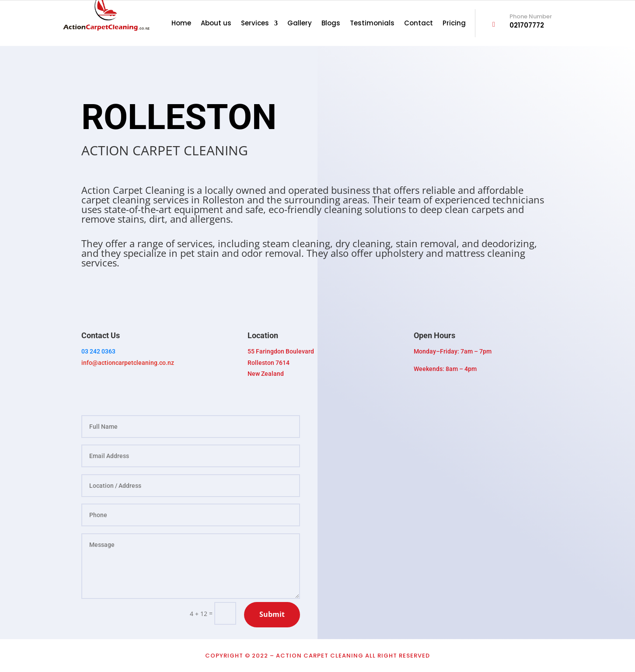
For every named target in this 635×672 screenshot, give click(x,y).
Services (255, 24)
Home (181, 24)
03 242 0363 (98, 351)
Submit (272, 614)
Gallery (300, 24)
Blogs (331, 24)
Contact (419, 24)
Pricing (454, 24)
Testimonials (372, 24)
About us (216, 24)
